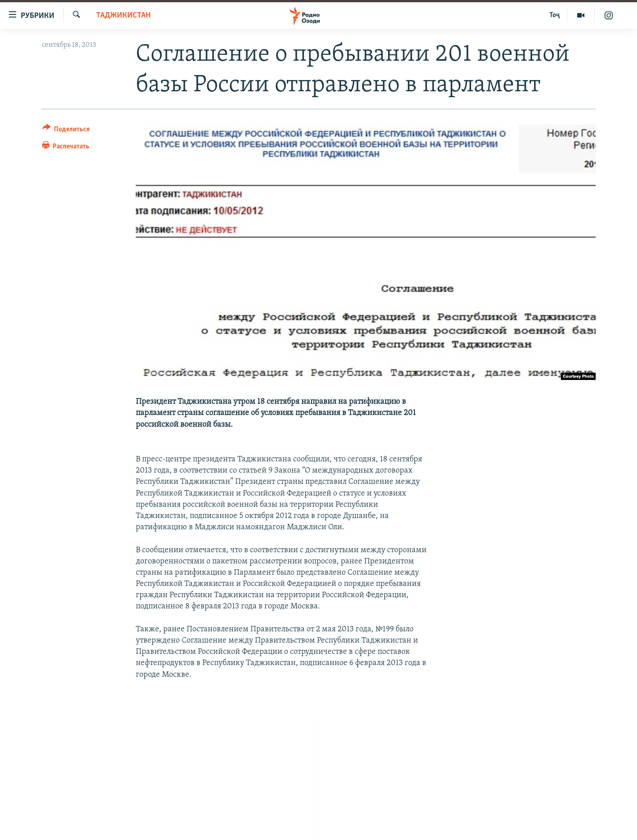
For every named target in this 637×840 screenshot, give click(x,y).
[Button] (66, 131)
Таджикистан (123, 16)
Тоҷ (555, 15)
